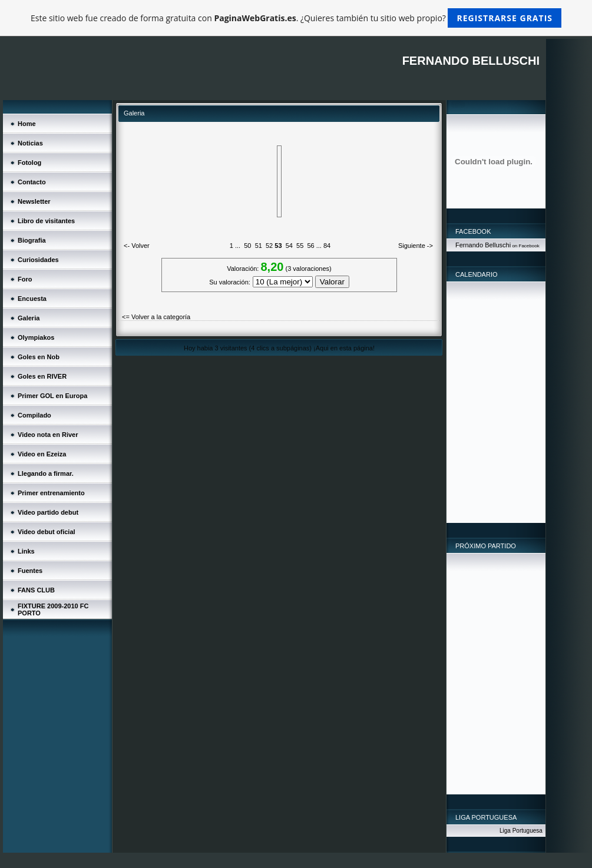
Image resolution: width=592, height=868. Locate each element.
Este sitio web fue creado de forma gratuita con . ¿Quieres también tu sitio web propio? (296, 18)
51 (259, 246)
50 (247, 246)
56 (310, 246)
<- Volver (137, 246)
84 (327, 246)
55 (300, 246)
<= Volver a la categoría (156, 317)
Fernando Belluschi (483, 245)
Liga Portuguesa (521, 831)
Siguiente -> (416, 246)
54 (289, 246)
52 (269, 246)
